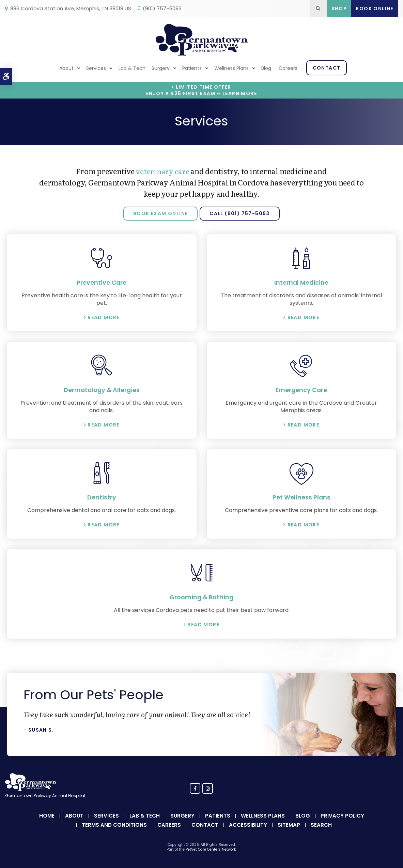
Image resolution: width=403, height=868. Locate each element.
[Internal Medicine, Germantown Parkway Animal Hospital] (302, 258)
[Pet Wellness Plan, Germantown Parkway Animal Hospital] (302, 473)
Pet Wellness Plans (301, 497)
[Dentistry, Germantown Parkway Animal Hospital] (102, 473)
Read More (104, 317)
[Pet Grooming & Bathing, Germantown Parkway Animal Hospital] (201, 572)
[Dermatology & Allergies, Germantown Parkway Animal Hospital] (102, 365)
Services (96, 68)
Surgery (161, 68)
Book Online (374, 9)
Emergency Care (301, 390)
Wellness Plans (231, 68)
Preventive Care (102, 282)
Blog (266, 68)
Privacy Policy (342, 815)
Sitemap (289, 824)
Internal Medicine (301, 282)
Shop (339, 9)
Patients (192, 68)
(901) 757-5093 (162, 8)
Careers (288, 68)
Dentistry (102, 497)
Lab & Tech (132, 68)
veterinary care (162, 171)
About (66, 68)
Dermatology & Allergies (102, 390)
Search (321, 824)
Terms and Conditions (114, 824)
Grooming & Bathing (201, 596)
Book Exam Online (160, 213)
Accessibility (248, 824)
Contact (327, 68)
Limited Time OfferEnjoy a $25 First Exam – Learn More (201, 90)
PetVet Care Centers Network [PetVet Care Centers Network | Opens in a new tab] (211, 849)
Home (47, 815)
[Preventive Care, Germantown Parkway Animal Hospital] (102, 258)
